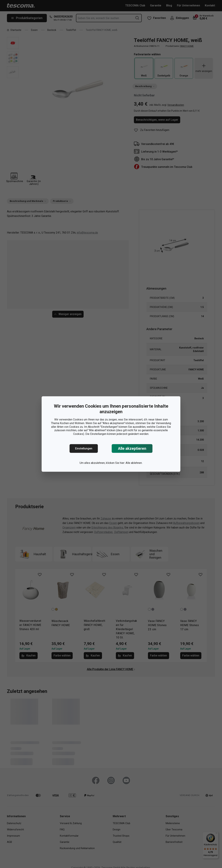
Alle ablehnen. (134, 463)
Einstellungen (84, 448)
